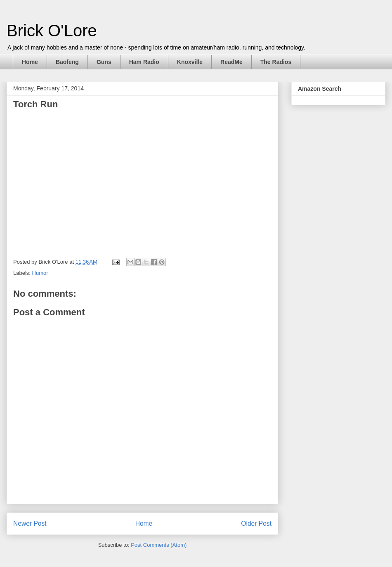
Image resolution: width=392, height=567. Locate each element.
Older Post (256, 523)
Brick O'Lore (52, 31)
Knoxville (190, 62)
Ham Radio (144, 62)
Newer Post (30, 523)
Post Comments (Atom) (159, 545)
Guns (104, 62)
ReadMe (231, 62)
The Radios (276, 62)
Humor (40, 273)
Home (30, 62)
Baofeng (67, 62)
